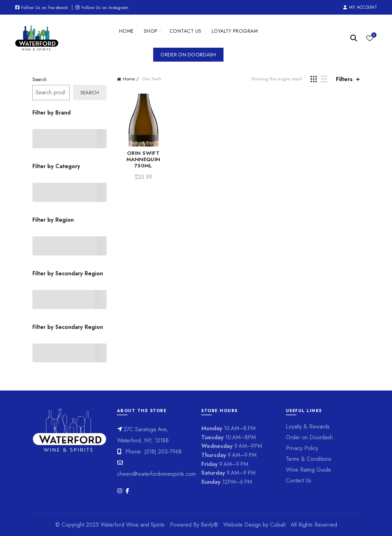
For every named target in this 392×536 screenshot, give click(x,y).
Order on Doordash (188, 55)
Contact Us (186, 31)
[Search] (354, 38)
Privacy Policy (302, 448)
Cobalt (279, 525)
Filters (344, 79)
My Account (360, 7)
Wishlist (373, 35)
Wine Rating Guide (308, 470)
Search (40, 79)
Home (126, 31)
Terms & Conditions (309, 459)
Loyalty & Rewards (308, 427)
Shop (151, 31)
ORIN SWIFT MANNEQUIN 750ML (143, 159)
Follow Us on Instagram (102, 7)
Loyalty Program (235, 31)
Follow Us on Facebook (41, 7)
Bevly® (209, 525)
